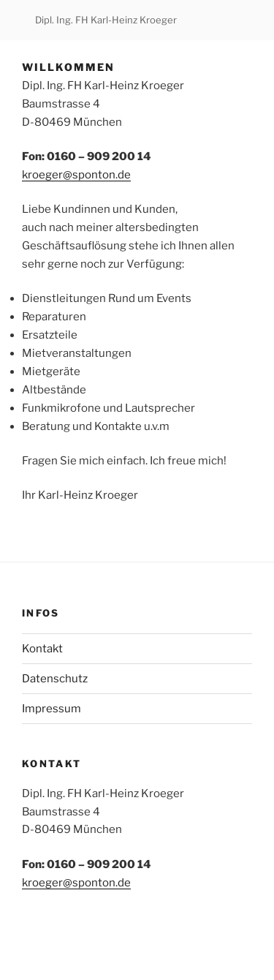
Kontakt (42, 649)
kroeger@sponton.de (76, 175)
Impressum (52, 709)
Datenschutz (55, 679)
